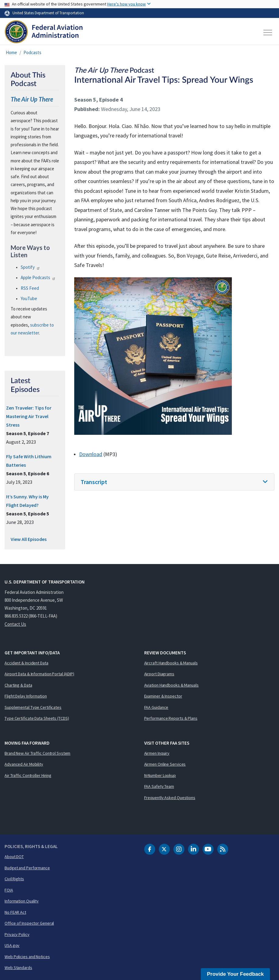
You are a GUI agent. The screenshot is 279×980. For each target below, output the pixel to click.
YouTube (29, 298)
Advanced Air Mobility (24, 764)
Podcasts (32, 52)
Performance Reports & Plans (171, 718)
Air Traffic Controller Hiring (28, 775)
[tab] (174, 482)
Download (91, 454)
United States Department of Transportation (48, 13)
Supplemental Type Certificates (33, 707)
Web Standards (18, 968)
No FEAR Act (15, 912)
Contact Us (15, 624)
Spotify (30, 267)
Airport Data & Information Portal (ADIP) (39, 674)
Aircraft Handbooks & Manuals (171, 663)
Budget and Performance (27, 868)
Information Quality (22, 901)
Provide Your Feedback (235, 974)
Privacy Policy (17, 934)
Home (11, 52)
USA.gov (12, 945)
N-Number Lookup (160, 775)
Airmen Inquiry (157, 753)
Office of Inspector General (29, 923)
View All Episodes (29, 539)
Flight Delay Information (26, 696)
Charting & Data (18, 685)
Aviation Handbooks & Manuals (171, 685)
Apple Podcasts (38, 277)
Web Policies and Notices (27, 957)
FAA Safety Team (159, 786)
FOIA (9, 890)
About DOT (14, 857)
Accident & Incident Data (26, 663)
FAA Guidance (156, 707)
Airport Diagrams (159, 674)
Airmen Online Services (165, 764)
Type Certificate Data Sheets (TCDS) (37, 718)
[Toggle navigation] (268, 33)
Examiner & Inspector (163, 696)
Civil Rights (14, 879)
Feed (30, 288)
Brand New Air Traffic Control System (37, 753)
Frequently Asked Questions (170, 798)
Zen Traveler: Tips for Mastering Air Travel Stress (29, 416)
